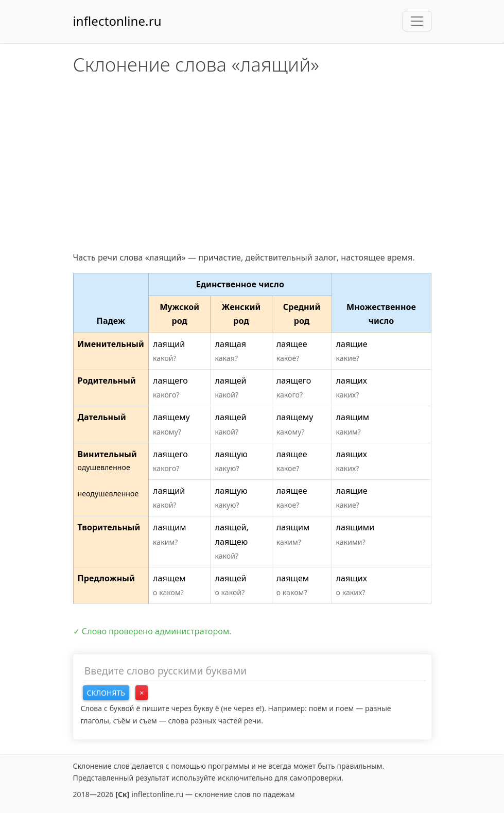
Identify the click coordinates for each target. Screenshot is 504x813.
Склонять (106, 693)
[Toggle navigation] (417, 21)
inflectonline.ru (117, 21)
